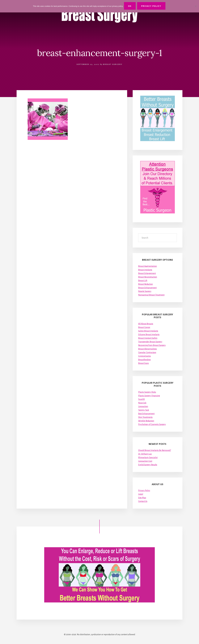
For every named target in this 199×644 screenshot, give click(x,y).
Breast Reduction (146, 284)
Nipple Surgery (145, 291)
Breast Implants (145, 270)
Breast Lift (143, 281)
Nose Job (142, 403)
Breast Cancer (144, 327)
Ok (131, 6)
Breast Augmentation (148, 266)
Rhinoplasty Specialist (148, 457)
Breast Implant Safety (148, 338)
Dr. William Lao (145, 454)
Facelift (141, 399)
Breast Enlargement (147, 273)
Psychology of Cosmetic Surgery (152, 424)
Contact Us (143, 501)
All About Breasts (146, 324)
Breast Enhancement (147, 288)
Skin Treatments (145, 417)
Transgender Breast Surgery (150, 342)
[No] (196, 6)
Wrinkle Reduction (146, 421)
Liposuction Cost (145, 461)
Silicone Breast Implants (149, 334)
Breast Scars (144, 363)
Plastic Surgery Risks (147, 392)
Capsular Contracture (147, 352)
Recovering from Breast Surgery (152, 345)
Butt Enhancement (146, 414)
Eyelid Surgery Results (148, 465)
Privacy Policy (144, 491)
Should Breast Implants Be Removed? (155, 450)
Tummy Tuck (144, 410)
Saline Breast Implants (148, 331)
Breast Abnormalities (148, 349)
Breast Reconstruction (148, 277)
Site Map (142, 498)
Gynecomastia (144, 356)
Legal (141, 494)
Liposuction (143, 406)
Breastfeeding (144, 360)
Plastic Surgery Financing (149, 396)
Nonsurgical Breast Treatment (151, 295)
